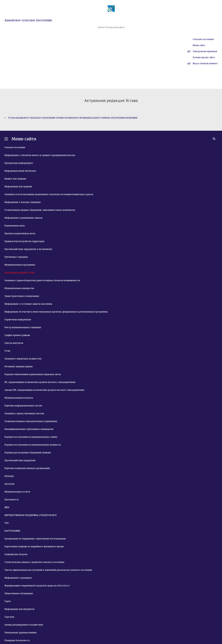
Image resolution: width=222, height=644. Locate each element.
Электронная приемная (205, 51)
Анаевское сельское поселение (28, 20)
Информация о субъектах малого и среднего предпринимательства (40, 155)
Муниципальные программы (20, 265)
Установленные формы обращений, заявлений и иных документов (40, 210)
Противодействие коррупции (20, 460)
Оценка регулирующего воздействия (24, 625)
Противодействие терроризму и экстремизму (28, 249)
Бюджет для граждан (15, 179)
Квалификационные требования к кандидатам (29, 429)
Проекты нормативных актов (20, 234)
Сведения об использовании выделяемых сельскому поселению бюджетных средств (49, 194)
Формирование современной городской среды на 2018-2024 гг (37, 586)
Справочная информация (18, 320)
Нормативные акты (15, 226)
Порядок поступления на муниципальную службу (31, 437)
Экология (9, 484)
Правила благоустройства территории (24, 241)
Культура (9, 476)
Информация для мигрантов (19, 609)
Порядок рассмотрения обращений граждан (28, 453)
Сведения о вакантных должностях (23, 359)
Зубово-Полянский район (111, 27)
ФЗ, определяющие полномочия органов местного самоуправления (40, 382)
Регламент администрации (19, 367)
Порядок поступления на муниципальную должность (33, 445)
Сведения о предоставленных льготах (24, 414)
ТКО (7, 523)
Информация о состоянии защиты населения (28, 304)
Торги (8, 601)
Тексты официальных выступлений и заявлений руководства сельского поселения (48, 570)
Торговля (9, 617)
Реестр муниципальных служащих (23, 327)
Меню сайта (199, 45)
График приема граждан (17, 335)
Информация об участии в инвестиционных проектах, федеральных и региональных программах (56, 312)
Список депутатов (14, 343)
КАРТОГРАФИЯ (12, 531)
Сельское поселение (15, 147)
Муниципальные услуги (17, 492)
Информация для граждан (18, 187)
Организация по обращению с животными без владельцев (35, 539)
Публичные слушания (16, 257)
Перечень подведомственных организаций (27, 468)
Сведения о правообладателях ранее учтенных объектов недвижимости (42, 280)
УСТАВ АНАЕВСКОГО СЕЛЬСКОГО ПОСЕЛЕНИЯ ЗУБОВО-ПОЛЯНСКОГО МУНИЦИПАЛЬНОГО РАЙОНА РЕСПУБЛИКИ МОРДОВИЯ (73, 118)
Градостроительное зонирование (22, 296)
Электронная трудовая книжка (21, 633)
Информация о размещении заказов (23, 218)
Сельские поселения (203, 39)
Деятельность (12, 500)
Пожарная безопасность (17, 640)
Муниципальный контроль (19, 398)
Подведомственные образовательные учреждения (31, 421)
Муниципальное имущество (19, 288)
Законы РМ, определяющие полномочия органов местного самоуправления (44, 390)
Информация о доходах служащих (23, 202)
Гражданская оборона (16, 554)
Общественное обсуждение (19, 593)
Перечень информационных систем (23, 406)
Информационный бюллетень (20, 171)
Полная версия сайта (204, 57)
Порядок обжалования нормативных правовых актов (33, 374)
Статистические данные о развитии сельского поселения (34, 562)
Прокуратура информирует (19, 163)
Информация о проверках (18, 578)
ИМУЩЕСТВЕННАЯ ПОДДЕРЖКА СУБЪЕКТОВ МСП (31, 515)
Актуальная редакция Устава (19, 273)
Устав (7, 351)
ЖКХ (7, 507)
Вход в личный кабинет (205, 63)
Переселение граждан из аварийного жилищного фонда (34, 547)
